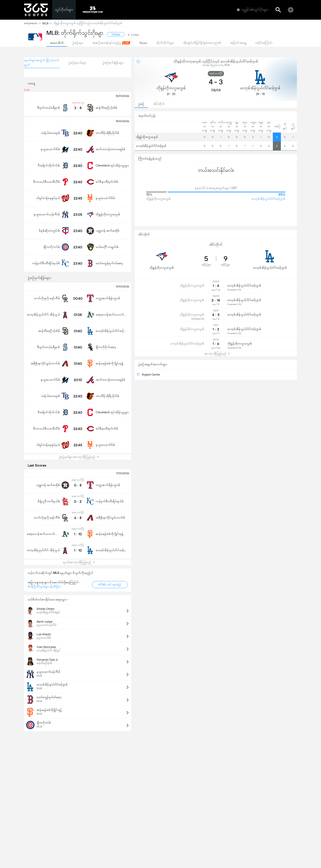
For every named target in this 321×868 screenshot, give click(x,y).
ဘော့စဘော (33, 23)
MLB (48, 23)
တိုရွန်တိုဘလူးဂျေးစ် (147, 137)
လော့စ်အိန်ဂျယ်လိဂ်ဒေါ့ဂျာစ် (151, 146)
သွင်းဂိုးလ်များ (64, 9)
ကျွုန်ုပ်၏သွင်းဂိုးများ (252, 10)
